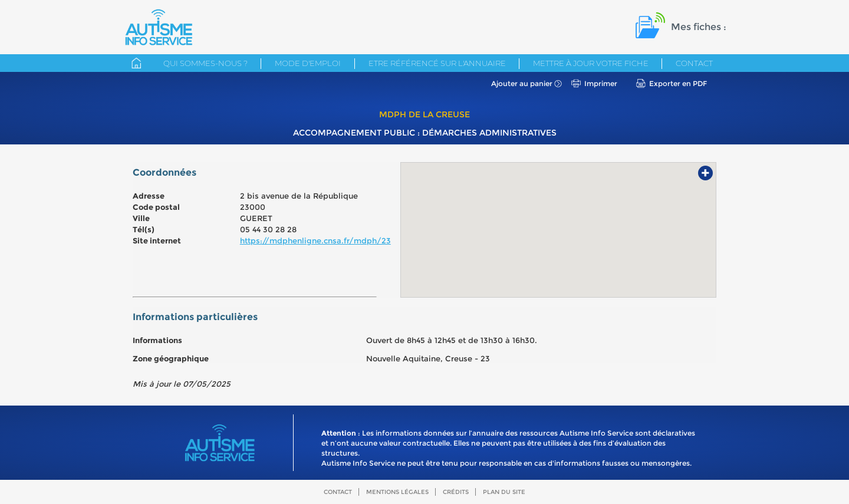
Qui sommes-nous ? (205, 63)
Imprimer (601, 83)
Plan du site (504, 492)
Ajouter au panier (522, 83)
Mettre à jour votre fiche (591, 63)
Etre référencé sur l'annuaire (437, 63)
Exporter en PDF (678, 83)
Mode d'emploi (308, 63)
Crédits (456, 492)
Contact (694, 63)
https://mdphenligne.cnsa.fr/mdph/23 (315, 241)
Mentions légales (397, 492)
